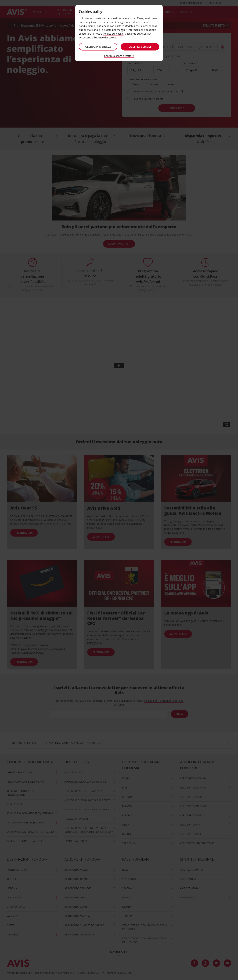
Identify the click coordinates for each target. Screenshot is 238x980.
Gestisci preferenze (98, 47)
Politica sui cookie (113, 34)
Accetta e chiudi (140, 47)
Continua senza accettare (119, 56)
